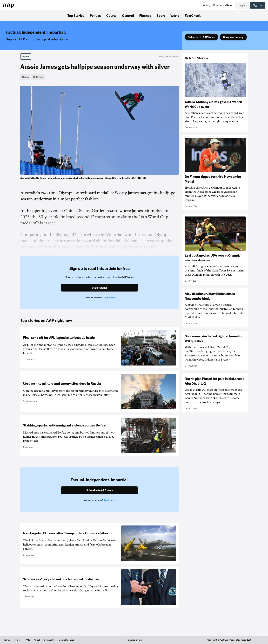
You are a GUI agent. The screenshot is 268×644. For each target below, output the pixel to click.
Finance (145, 15)
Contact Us (49, 640)
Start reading (100, 288)
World (175, 15)
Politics (95, 15)
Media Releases (66, 640)
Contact (218, 5)
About (229, 5)
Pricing (206, 5)
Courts (111, 15)
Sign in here (109, 298)
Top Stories (76, 15)
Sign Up (257, 5)
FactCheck (193, 15)
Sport (161, 15)
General (128, 15)
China (25, 77)
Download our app (233, 37)
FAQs (27, 640)
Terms (7, 640)
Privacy (17, 640)
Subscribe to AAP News (201, 37)
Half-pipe (38, 77)
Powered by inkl (134, 640)
